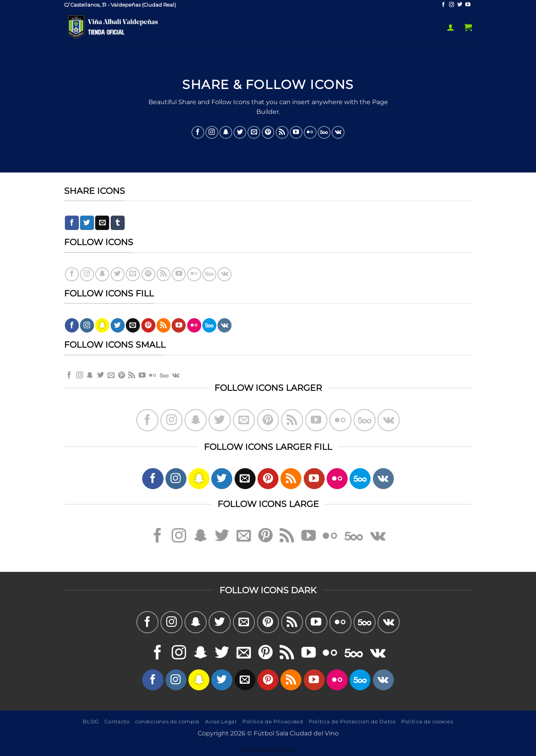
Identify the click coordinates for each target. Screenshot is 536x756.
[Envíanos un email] (254, 132)
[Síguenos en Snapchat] (226, 132)
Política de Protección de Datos (352, 721)
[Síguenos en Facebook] (443, 5)
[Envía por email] (102, 223)
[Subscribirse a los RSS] (282, 132)
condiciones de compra (167, 721)
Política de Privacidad (273, 721)
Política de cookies (427, 721)
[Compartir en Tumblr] (118, 223)
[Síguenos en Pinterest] (268, 132)
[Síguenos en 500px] (324, 132)
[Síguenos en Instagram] (452, 5)
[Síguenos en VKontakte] (338, 132)
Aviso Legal (221, 721)
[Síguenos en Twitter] (460, 5)
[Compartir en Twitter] (87, 223)
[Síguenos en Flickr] (310, 132)
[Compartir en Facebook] (72, 223)
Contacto (117, 721)
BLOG (91, 721)
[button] (451, 27)
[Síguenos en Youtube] (468, 5)
